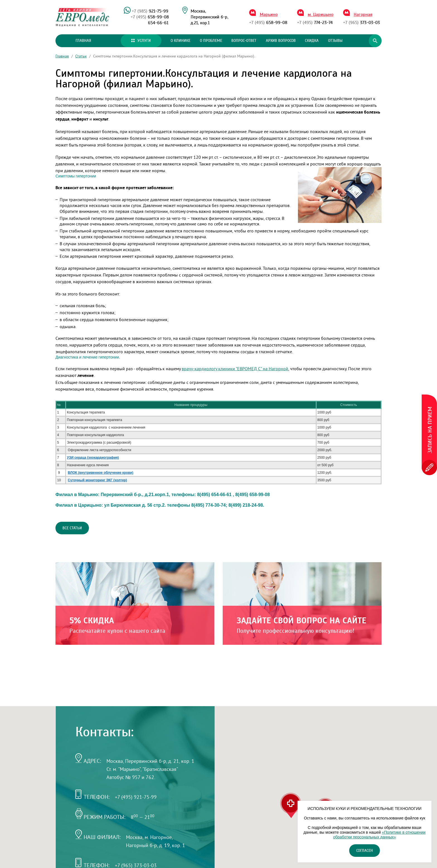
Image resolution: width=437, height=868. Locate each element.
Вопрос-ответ (244, 41)
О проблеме (211, 41)
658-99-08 (150, 17)
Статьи (81, 56)
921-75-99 (150, 11)
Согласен (365, 851)
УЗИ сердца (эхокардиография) (93, 458)
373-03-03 (361, 23)
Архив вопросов (281, 41)
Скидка (312, 41)
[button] (291, 806)
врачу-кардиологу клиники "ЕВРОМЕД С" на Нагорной (235, 369)
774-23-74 (315, 23)
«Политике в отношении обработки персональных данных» (379, 835)
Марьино (269, 15)
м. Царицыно (321, 15)
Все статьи (72, 528)
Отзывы (335, 41)
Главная (83, 41)
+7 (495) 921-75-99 (136, 797)
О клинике (180, 41)
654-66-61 (158, 23)
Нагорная (363, 15)
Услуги (141, 41)
